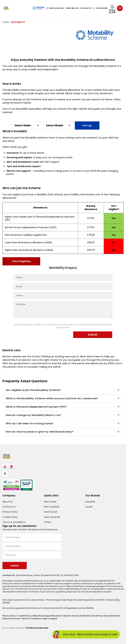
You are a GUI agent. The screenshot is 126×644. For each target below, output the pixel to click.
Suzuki (89, 507)
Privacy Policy (10, 512)
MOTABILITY (18, 22)
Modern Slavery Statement (77, 616)
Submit (93, 335)
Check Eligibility (21, 261)
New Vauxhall (51, 507)
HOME (6, 22)
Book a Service (55, 8)
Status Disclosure (11, 619)
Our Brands (100, 8)
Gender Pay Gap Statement (105, 616)
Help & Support (50, 619)
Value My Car (72, 8)
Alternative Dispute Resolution (47, 616)
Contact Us (86, 8)
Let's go (87, 125)
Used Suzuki (51, 512)
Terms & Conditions (14, 522)
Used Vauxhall (52, 517)
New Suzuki (50, 502)
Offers (48, 522)
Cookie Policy (10, 517)
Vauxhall (90, 502)
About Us (8, 502)
